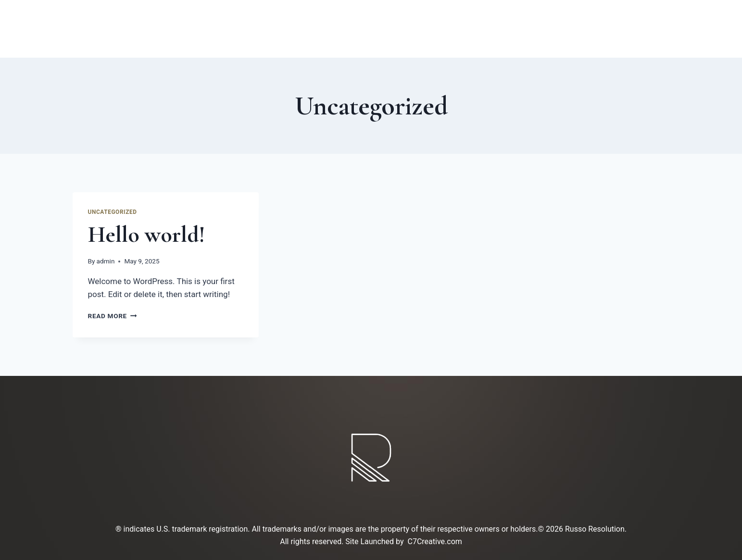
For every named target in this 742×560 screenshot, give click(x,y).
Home (223, 29)
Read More (113, 316)
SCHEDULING (548, 29)
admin (106, 261)
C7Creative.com (435, 541)
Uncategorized (113, 212)
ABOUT (278, 29)
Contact (471, 29)
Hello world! (146, 235)
